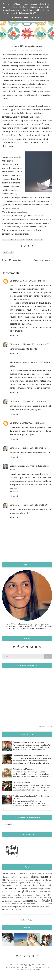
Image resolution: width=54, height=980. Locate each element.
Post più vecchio (43, 260)
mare (12, 897)
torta (50, 907)
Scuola (20, 904)
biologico (49, 880)
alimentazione (9, 874)
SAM (10, 904)
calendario (13, 883)
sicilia (33, 904)
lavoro (14, 895)
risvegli (5, 904)
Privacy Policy (27, 920)
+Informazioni (20, 18)
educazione (9, 888)
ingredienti (48, 892)
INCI (41, 892)
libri (20, 895)
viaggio (38, 240)
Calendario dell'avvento (23, 769)
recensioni (17, 901)
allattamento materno (21, 877)
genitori (17, 891)
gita (31, 892)
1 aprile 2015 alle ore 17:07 (35, 448)
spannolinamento (8, 907)
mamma (47, 894)
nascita (33, 898)
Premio (11, 901)
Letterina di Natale (21, 782)
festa (46, 889)
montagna (20, 898)
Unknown (14, 281)
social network (41, 904)
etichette (34, 889)
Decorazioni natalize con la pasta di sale (30, 756)
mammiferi (6, 898)
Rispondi (14, 335)
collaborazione (47, 883)
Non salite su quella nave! (27, 46)
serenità (27, 904)
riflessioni (46, 900)
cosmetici (18, 885)
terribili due (44, 907)
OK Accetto (37, 18)
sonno (30, 240)
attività (6, 880)
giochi (25, 891)
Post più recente (11, 260)
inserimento (6, 895)
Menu (27, 31)
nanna (21, 240)
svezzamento (35, 907)
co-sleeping (36, 883)
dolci (50, 885)
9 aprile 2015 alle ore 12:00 (35, 505)
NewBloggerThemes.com (27, 969)
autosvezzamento (18, 880)
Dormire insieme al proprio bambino (29, 742)
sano (14, 904)
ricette (30, 901)
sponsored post (22, 906)
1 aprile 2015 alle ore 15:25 (32, 423)
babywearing (39, 880)
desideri (27, 885)
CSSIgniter (22, 967)
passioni (5, 901)
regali (24, 901)
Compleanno (7, 885)
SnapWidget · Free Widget (46, 726)
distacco (43, 885)
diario (35, 885)
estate (28, 889)
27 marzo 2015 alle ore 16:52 (36, 344)
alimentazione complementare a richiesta (35, 874)
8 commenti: (37, 51)
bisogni (5, 883)
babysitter (29, 880)
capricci (21, 883)
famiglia (40, 888)
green (36, 891)
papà (45, 898)
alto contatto (39, 877)
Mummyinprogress (19, 362)
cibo (28, 883)
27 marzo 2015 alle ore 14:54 (33, 281)
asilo (50, 877)
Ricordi (36, 901)
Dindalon (14, 344)
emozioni (21, 888)
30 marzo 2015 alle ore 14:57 (36, 401)
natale (40, 897)
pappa (50, 898)
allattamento (9, 240)
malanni (37, 895)
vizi (20, 909)
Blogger (27, 966)
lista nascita (28, 895)
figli (11, 891)
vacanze (6, 909)
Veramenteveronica (20, 466)
